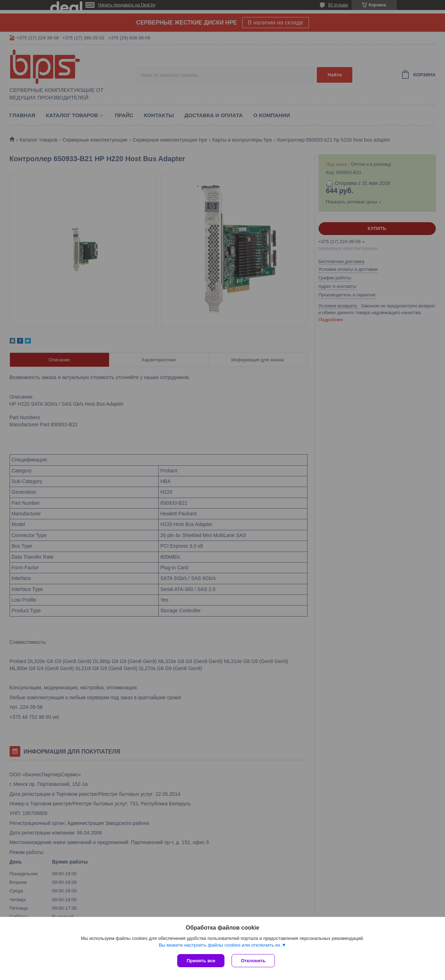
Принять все (201, 961)
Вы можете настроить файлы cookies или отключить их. (220, 945)
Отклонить (253, 961)
